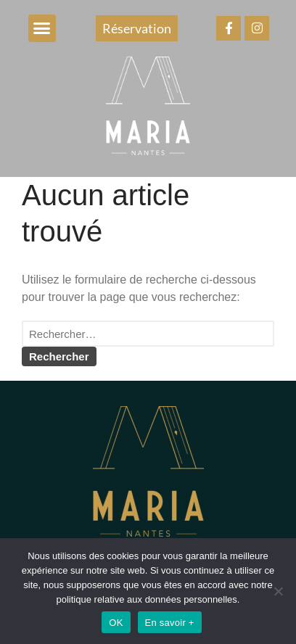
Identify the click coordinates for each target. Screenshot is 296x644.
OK (116, 623)
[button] (42, 28)
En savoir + (170, 623)
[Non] (278, 591)
